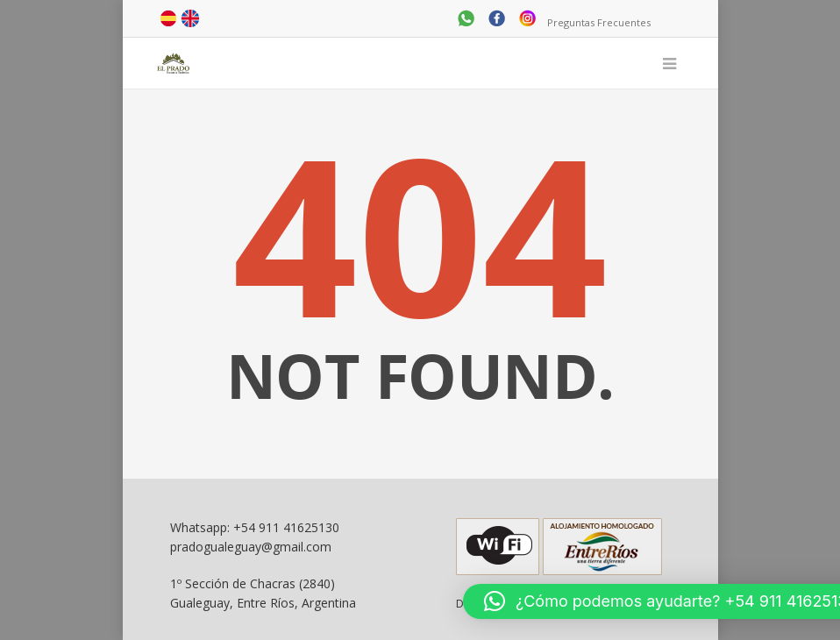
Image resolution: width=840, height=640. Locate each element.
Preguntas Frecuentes (599, 22)
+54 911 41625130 (286, 527)
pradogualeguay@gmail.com (251, 547)
